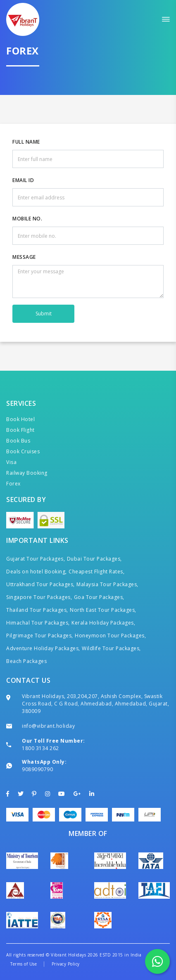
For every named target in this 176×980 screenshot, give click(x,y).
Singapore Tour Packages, (39, 597)
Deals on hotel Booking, (37, 572)
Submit (44, 314)
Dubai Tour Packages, (94, 559)
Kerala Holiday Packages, (103, 623)
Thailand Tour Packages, (37, 610)
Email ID (23, 180)
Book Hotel (20, 419)
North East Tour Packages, (103, 610)
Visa (11, 462)
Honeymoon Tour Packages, (110, 636)
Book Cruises (23, 451)
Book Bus (18, 441)
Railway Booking (27, 473)
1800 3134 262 (40, 748)
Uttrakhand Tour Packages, (40, 584)
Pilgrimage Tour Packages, (40, 636)
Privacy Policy (66, 964)
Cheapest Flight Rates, (96, 572)
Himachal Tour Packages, (38, 623)
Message (24, 257)
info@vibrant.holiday (48, 726)
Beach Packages (26, 661)
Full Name (26, 142)
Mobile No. (27, 219)
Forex (13, 484)
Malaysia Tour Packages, (107, 584)
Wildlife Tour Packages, (111, 648)
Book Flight (20, 430)
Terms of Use (24, 964)
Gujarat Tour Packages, (36, 559)
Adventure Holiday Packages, (43, 648)
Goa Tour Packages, (99, 597)
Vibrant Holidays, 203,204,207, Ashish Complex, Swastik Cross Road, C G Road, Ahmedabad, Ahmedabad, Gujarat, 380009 (95, 704)
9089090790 (37, 769)
